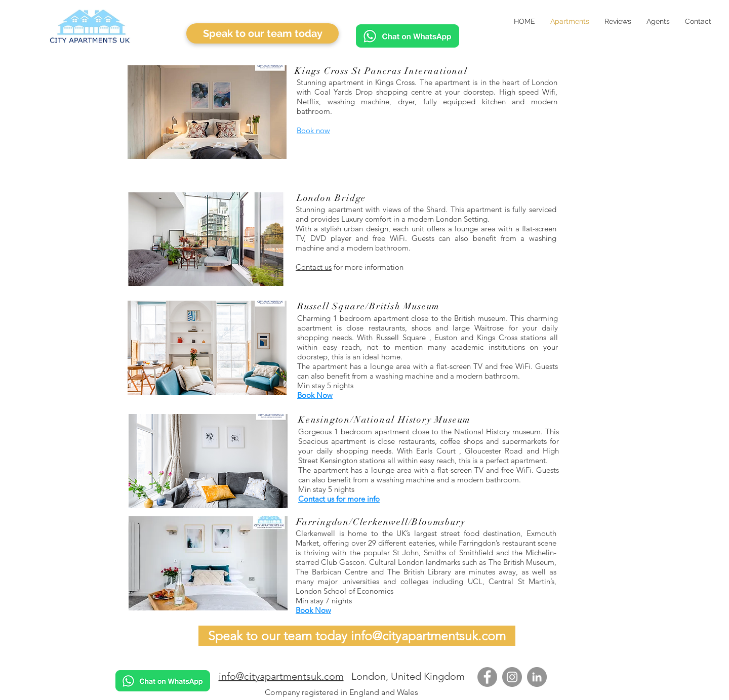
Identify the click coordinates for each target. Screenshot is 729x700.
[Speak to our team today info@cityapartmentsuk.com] (357, 636)
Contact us (314, 267)
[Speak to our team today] (262, 33)
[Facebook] (487, 677)
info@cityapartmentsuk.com (281, 676)
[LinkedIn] (537, 677)
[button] (207, 112)
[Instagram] (512, 677)
